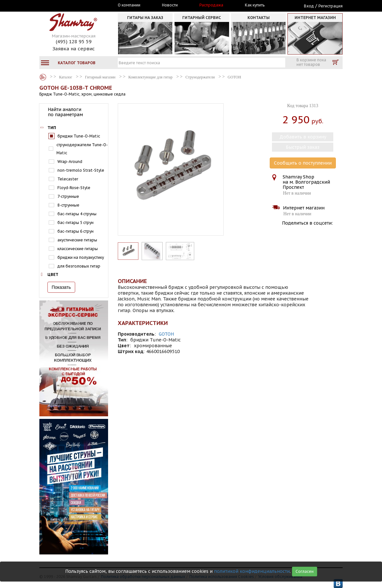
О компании (129, 5)
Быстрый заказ (303, 147)
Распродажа (211, 5)
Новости (170, 5)
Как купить (255, 5)
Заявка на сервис (74, 49)
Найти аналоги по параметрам (65, 112)
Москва (69, 5)
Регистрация (331, 6)
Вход (309, 6)
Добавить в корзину (303, 137)
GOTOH (166, 334)
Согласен (305, 571)
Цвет (53, 274)
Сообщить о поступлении (303, 163)
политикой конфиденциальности (252, 571)
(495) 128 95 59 (74, 41)
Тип (52, 128)
